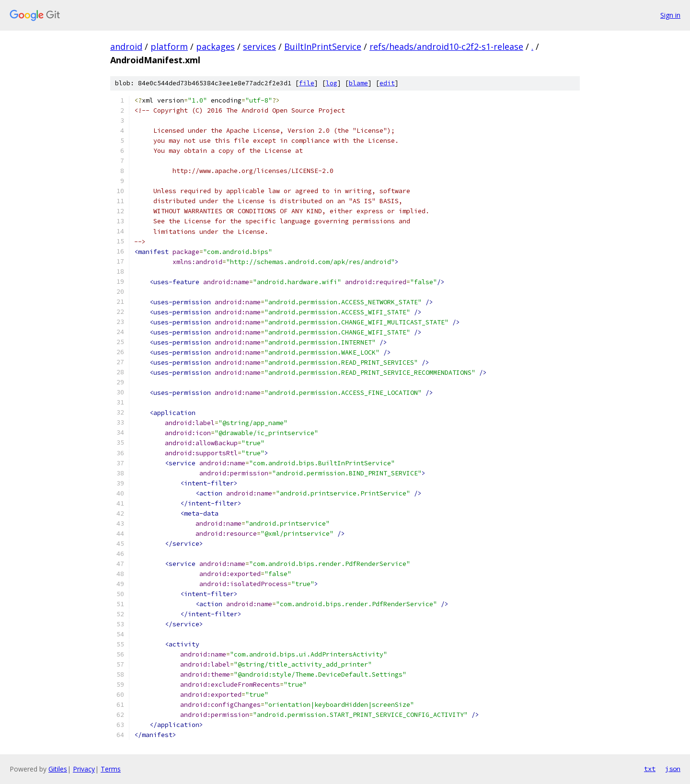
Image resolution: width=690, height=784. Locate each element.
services (259, 46)
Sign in (670, 15)
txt (650, 769)
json (673, 769)
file (307, 83)
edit (387, 83)
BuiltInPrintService (323, 46)
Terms (111, 769)
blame (358, 83)
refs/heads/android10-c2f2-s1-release (446, 46)
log (332, 83)
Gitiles (58, 769)
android (126, 46)
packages (215, 46)
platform (169, 46)
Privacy (84, 769)
